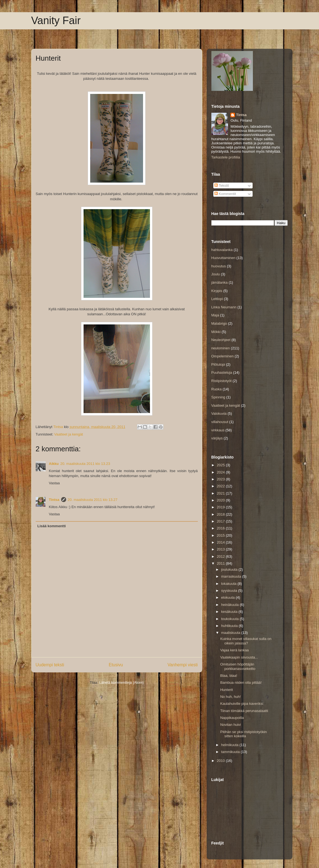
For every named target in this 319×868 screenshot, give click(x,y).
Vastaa (55, 483)
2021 (221, 493)
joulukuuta (230, 569)
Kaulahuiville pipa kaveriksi (242, 704)
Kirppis (217, 291)
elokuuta (228, 597)
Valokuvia (219, 413)
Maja (215, 315)
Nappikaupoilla (232, 718)
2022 (221, 486)
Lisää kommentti (52, 526)
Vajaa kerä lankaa (234, 650)
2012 (221, 556)
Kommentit (225, 194)
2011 (221, 563)
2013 (221, 549)
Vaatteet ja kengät (69, 434)
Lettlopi (217, 299)
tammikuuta (231, 752)
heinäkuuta (230, 605)
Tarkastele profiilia (226, 157)
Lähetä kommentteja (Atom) (121, 683)
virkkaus (218, 430)
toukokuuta (230, 619)
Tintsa (54, 500)
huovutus (219, 266)
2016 (221, 528)
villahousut (220, 422)
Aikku (54, 464)
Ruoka (217, 389)
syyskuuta (229, 591)
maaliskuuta (231, 633)
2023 (221, 479)
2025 (221, 465)
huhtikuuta (230, 626)
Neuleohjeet (221, 340)
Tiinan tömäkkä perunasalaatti (244, 711)
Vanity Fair (56, 21)
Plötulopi (218, 364)
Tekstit (222, 185)
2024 (221, 472)
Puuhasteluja (222, 372)
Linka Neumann (224, 307)
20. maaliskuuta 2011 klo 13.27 (93, 500)
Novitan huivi (230, 725)
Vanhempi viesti (183, 665)
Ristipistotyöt (222, 381)
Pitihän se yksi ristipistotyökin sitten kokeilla (243, 734)
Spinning (218, 397)
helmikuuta (230, 745)
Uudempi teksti (50, 665)
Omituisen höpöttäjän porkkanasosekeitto (238, 666)
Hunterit (227, 690)
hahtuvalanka (222, 250)
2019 (221, 507)
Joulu (216, 274)
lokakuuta (229, 584)
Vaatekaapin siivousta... (239, 657)
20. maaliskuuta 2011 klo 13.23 (85, 464)
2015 (221, 535)
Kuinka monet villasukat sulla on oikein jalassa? (246, 641)
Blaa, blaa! (229, 676)
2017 (221, 521)
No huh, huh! (230, 697)
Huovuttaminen (223, 258)
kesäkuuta (230, 612)
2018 (221, 514)
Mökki (216, 332)
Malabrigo (219, 323)
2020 (221, 500)
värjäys (217, 438)
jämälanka (220, 282)
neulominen (221, 348)
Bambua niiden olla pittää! (241, 683)
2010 (221, 761)
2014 (221, 542)
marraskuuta (232, 576)
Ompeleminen (223, 356)
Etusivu (116, 665)
